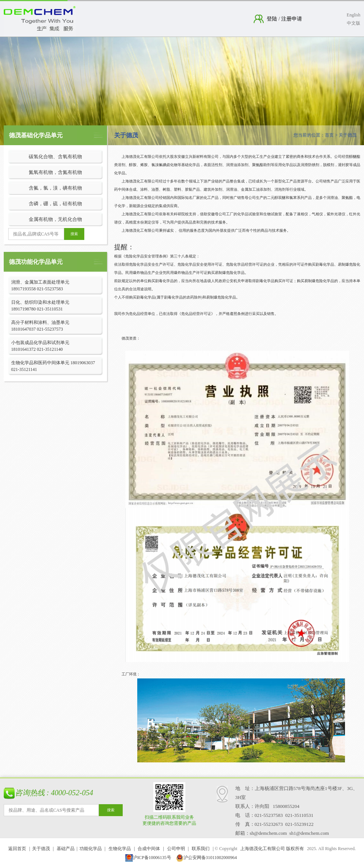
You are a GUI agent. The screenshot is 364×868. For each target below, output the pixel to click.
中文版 (354, 23)
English (354, 15)
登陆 (273, 19)
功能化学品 (91, 849)
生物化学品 (120, 849)
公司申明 (176, 849)
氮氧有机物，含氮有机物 (55, 172)
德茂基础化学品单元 (36, 135)
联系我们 (201, 849)
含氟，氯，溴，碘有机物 (55, 188)
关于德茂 (41, 849)
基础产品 (66, 849)
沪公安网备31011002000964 (207, 858)
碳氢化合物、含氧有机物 (55, 157)
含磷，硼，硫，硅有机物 (55, 204)
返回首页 (17, 849)
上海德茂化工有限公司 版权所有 (272, 849)
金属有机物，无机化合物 (55, 219)
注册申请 (291, 19)
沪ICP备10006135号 (148, 858)
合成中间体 (149, 849)
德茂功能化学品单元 (36, 262)
